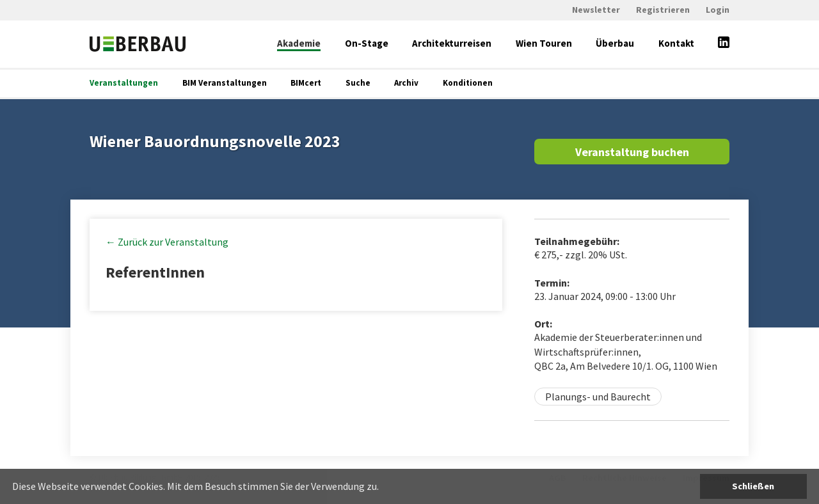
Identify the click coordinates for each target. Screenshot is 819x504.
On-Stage (367, 43)
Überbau (615, 43)
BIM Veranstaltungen (225, 83)
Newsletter (596, 10)
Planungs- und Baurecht (598, 397)
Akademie (299, 43)
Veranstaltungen (124, 83)
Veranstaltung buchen (632, 152)
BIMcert (306, 83)
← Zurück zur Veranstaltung (167, 242)
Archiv (406, 83)
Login (718, 10)
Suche (358, 83)
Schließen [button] (753, 486)
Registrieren (663, 10)
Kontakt (676, 43)
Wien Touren (544, 43)
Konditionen (468, 83)
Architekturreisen (452, 43)
